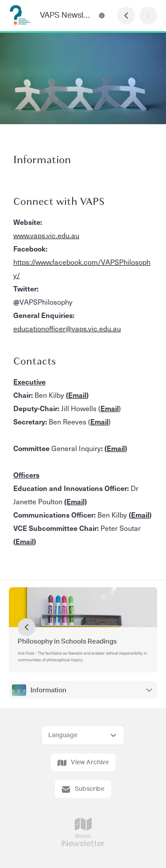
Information (48, 690)
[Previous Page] (126, 16)
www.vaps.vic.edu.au (46, 235)
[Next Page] (148, 16)
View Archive (83, 763)
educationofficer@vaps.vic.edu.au (67, 328)
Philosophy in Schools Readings (67, 642)
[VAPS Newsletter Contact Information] (102, 16)
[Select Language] (83, 735)
